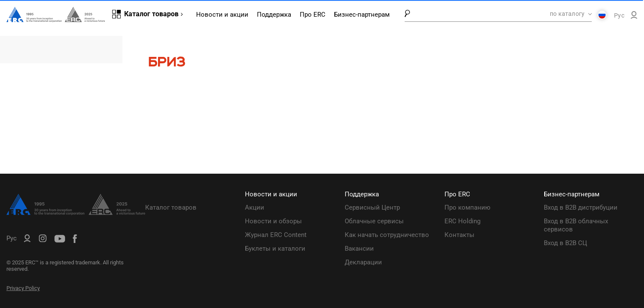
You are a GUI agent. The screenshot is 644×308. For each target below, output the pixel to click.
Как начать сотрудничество (387, 235)
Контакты (459, 235)
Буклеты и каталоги (275, 249)
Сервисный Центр (372, 207)
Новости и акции (222, 15)
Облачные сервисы (374, 221)
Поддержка (274, 15)
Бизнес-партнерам (362, 15)
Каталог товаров (171, 207)
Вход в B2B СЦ (565, 243)
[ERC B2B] (634, 17)
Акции (255, 207)
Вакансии (359, 249)
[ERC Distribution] (76, 213)
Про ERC (313, 15)
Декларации (363, 262)
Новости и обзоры (273, 221)
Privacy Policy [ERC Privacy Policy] (23, 288)
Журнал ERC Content (276, 235)
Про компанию (467, 207)
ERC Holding (462, 221)
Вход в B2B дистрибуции (581, 207)
